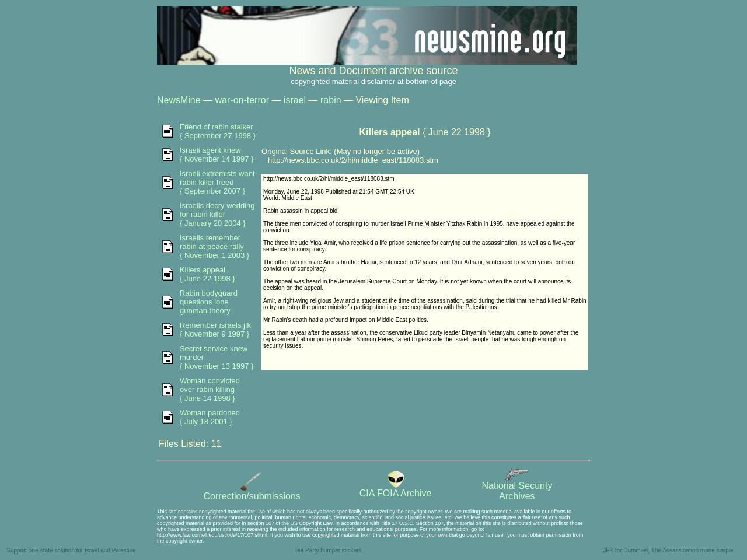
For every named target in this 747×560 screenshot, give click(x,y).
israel (295, 100)
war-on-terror (242, 100)
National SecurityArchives (517, 487)
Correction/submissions (252, 492)
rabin (331, 100)
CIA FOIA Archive (396, 489)
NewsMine (179, 100)
